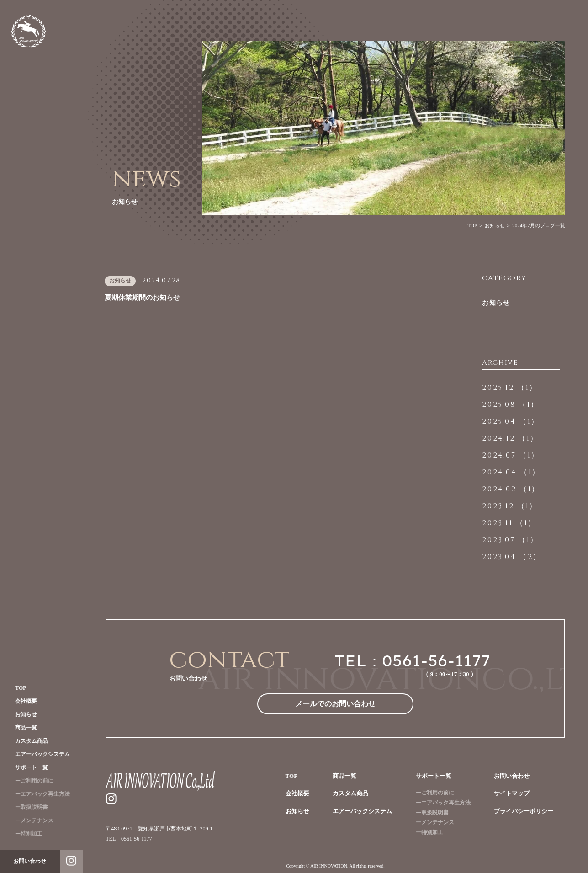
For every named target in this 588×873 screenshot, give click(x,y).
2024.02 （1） (511, 489)
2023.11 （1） (509, 523)
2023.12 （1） (510, 506)
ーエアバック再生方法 (39, 794)
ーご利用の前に (31, 781)
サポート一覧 (28, 767)
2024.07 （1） (511, 455)
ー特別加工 (25, 834)
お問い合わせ (512, 776)
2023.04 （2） (512, 557)
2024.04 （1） (511, 472)
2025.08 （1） (511, 405)
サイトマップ (512, 793)
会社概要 (22, 701)
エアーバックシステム (39, 754)
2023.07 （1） (510, 540)
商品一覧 (22, 728)
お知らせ (22, 714)
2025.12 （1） (510, 388)
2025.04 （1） (511, 421)
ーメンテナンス (31, 820)
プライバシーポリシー (524, 811)
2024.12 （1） (510, 438)
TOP (17, 688)
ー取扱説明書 (28, 807)
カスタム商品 (28, 741)
